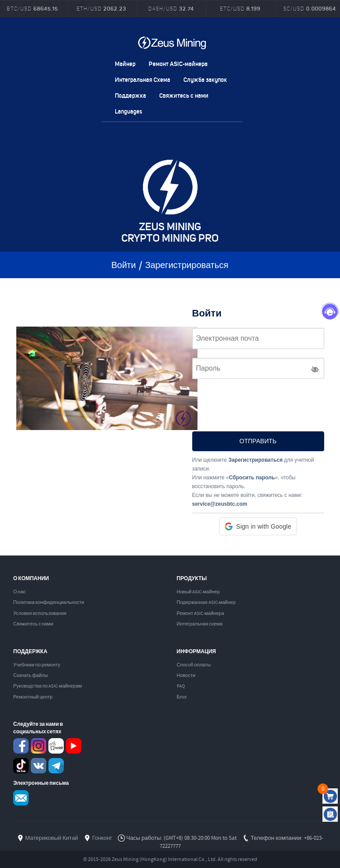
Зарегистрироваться (187, 266)
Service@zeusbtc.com (21, 798)
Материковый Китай (51, 838)
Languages (128, 111)
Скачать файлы (31, 676)
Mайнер (125, 64)
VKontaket (38, 766)
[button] (258, 526)
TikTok (21, 766)
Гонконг (102, 838)
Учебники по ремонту (37, 665)
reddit (56, 746)
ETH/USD (101, 9)
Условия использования (40, 614)
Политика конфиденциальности (49, 603)
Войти (124, 266)
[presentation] (259, 403)
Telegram (56, 766)
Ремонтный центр (33, 697)
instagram (38, 746)
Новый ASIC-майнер (198, 592)
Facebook (21, 746)
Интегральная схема (200, 624)
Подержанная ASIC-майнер (206, 603)
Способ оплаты (194, 665)
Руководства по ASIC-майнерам (48, 686)
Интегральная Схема (143, 79)
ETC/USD (240, 9)
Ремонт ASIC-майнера (178, 64)
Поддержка (130, 95)
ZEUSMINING (172, 43)
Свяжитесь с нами (184, 95)
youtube (74, 746)
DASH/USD (171, 9)
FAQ (181, 686)
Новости (186, 676)
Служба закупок (205, 79)
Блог (182, 697)
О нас (19, 592)
